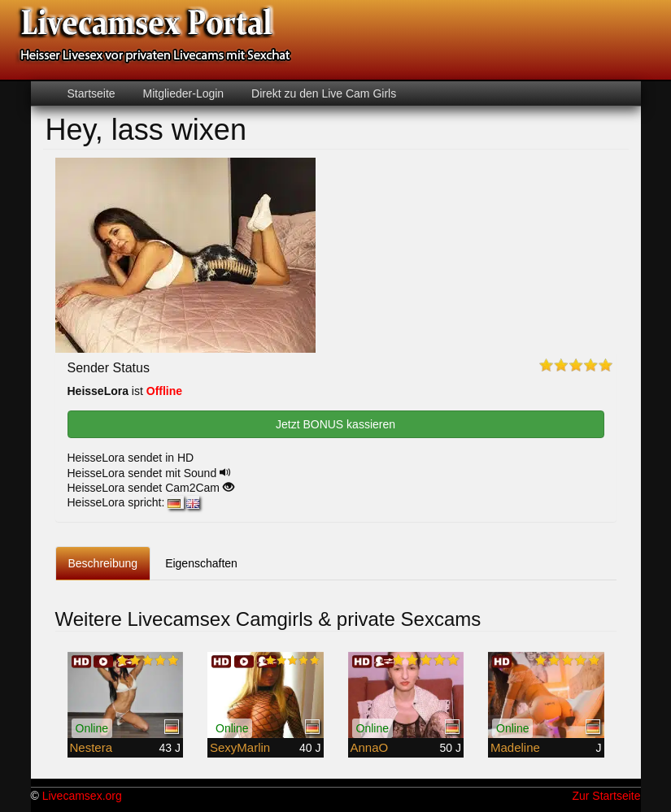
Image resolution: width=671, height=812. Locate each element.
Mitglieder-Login (182, 93)
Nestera (91, 747)
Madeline (515, 747)
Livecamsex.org (82, 796)
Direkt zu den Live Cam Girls (322, 93)
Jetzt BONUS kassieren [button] (335, 424)
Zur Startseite (606, 796)
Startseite (91, 93)
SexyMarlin (240, 747)
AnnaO (370, 747)
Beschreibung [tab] (103, 563)
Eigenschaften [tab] (201, 563)
